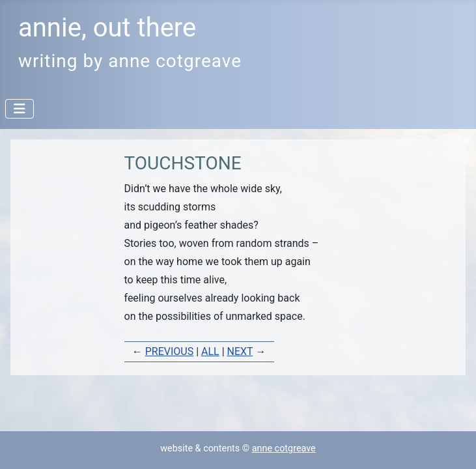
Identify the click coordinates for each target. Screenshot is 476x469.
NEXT (240, 351)
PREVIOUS (169, 351)
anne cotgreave (284, 448)
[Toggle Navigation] (20, 109)
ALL (210, 351)
